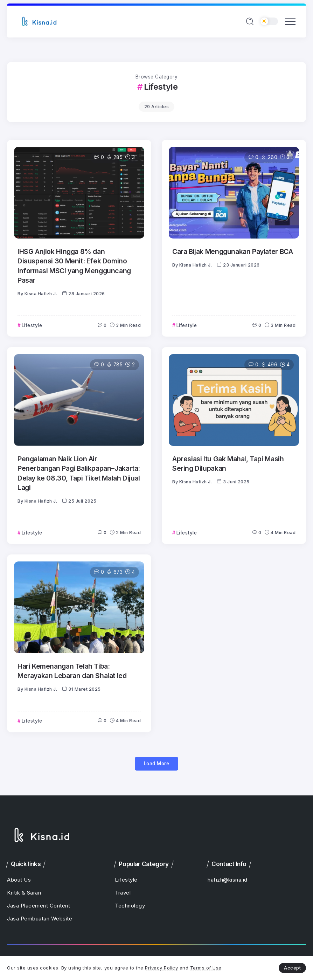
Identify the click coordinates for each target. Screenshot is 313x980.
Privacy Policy (161, 968)
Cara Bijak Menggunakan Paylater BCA (232, 251)
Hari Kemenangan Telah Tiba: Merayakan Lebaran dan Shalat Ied (72, 671)
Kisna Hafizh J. (41, 294)
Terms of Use (206, 968)
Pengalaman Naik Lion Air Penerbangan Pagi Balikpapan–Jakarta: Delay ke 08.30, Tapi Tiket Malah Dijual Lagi (79, 473)
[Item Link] (79, 193)
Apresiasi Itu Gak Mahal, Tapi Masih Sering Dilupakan (228, 464)
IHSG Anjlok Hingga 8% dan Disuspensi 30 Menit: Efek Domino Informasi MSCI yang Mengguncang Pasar (74, 266)
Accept (292, 968)
